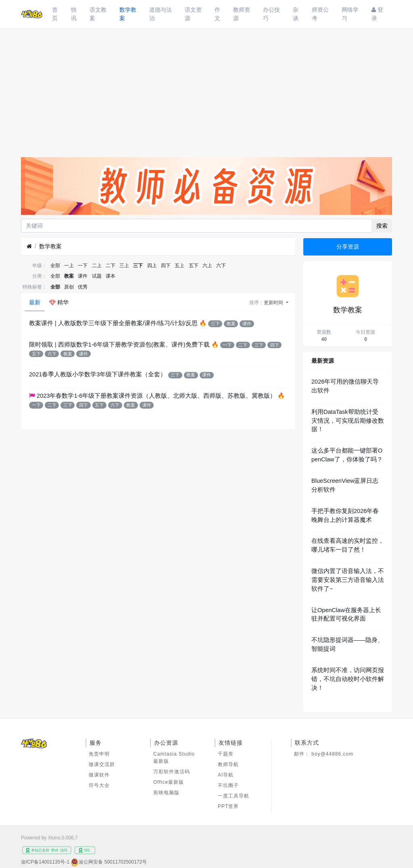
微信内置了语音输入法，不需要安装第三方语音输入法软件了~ (348, 580)
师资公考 (320, 14)
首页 (55, 14)
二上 (97, 266)
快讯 (74, 14)
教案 (69, 276)
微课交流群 (102, 764)
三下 (138, 266)
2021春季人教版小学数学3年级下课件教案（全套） (98, 374)
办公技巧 (271, 14)
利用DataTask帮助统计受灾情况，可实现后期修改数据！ (348, 421)
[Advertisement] (206, 89)
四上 (152, 266)
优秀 (83, 287)
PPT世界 (228, 806)
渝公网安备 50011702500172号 (113, 862)
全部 (55, 266)
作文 (217, 14)
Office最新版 (169, 782)
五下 (194, 266)
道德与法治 (161, 14)
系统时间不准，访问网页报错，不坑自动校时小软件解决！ (348, 679)
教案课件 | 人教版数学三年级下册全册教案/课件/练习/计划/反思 (113, 323)
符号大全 (99, 785)
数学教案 (128, 14)
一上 (69, 266)
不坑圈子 (228, 785)
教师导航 (228, 764)
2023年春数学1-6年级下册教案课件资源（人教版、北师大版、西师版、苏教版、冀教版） (156, 396)
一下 (83, 266)
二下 (111, 266)
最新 (35, 302)
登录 (377, 14)
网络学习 (350, 14)
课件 (83, 276)
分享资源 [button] (348, 247)
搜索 (382, 226)
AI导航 (226, 775)
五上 (179, 266)
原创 (69, 287)
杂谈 (296, 14)
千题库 (226, 754)
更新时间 (274, 303)
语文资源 (193, 14)
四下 (166, 266)
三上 (124, 266)
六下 (221, 266)
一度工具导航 (234, 796)
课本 (111, 276)
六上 (207, 266)
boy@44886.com (332, 754)
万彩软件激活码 (172, 772)
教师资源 (242, 14)
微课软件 (99, 775)
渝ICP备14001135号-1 (45, 862)
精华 (59, 302)
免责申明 (99, 754)
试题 (97, 276)
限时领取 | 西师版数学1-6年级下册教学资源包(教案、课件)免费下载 (119, 345)
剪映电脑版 (166, 793)
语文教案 (98, 14)
